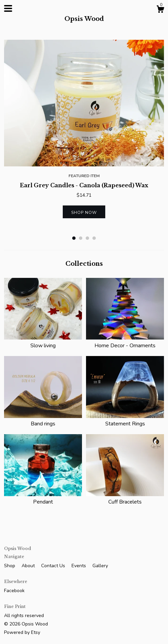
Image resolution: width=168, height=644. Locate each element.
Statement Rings (125, 420)
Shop (10, 566)
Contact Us (54, 566)
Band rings (43, 420)
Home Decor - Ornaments (125, 342)
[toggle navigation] (8, 8)
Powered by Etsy (22, 632)
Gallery (100, 566)
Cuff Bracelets (125, 498)
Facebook (14, 591)
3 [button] (87, 238)
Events (79, 566)
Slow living (43, 342)
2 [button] (81, 238)
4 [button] (94, 238)
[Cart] (160, 10)
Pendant (43, 498)
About (29, 566)
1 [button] (74, 238)
